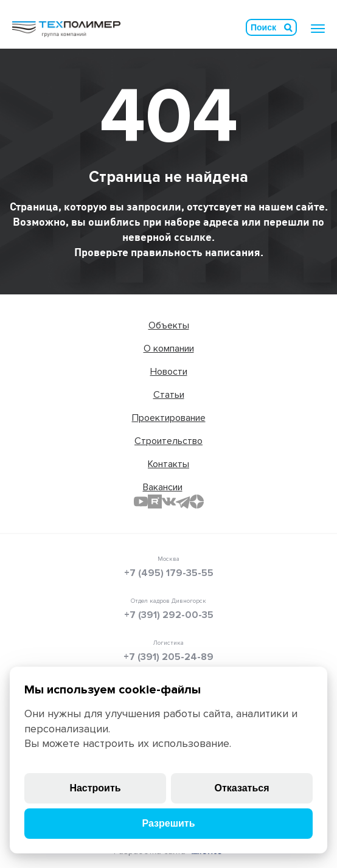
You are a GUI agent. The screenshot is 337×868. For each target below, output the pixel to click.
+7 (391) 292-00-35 (169, 615)
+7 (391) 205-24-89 (168, 657)
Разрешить (168, 823)
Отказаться (242, 788)
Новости (169, 372)
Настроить (95, 788)
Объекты (169, 325)
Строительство (168, 441)
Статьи (169, 395)
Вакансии (163, 487)
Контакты (168, 464)
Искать (288, 27)
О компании (169, 349)
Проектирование (169, 418)
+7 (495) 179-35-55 (169, 573)
